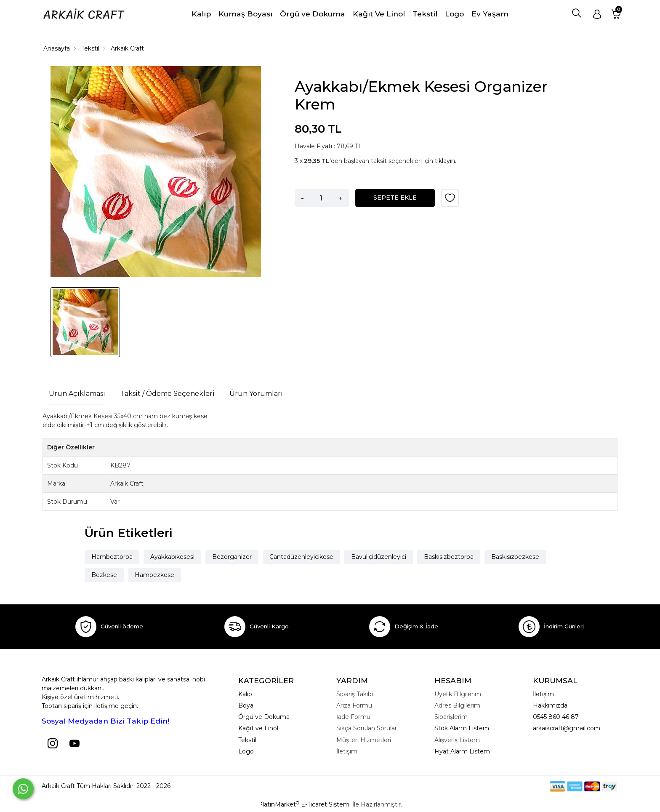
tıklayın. (446, 161)
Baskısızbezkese (515, 557)
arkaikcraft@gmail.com (567, 728)
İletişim (543, 694)
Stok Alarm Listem (462, 728)
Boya (246, 705)
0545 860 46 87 (556, 717)
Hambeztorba (112, 557)
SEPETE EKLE (395, 198)
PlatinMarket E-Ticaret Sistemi (304, 804)
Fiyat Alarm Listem (462, 751)
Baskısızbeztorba (449, 557)
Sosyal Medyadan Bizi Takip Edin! (105, 721)
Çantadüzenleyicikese (301, 557)
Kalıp (245, 694)
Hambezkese (154, 575)
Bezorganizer (232, 557)
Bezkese (104, 575)
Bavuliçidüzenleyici (379, 557)
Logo (246, 751)
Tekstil (247, 740)
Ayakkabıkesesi (172, 557)
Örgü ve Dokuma (264, 717)
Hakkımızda (550, 705)
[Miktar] (321, 198)
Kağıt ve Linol (258, 728)
